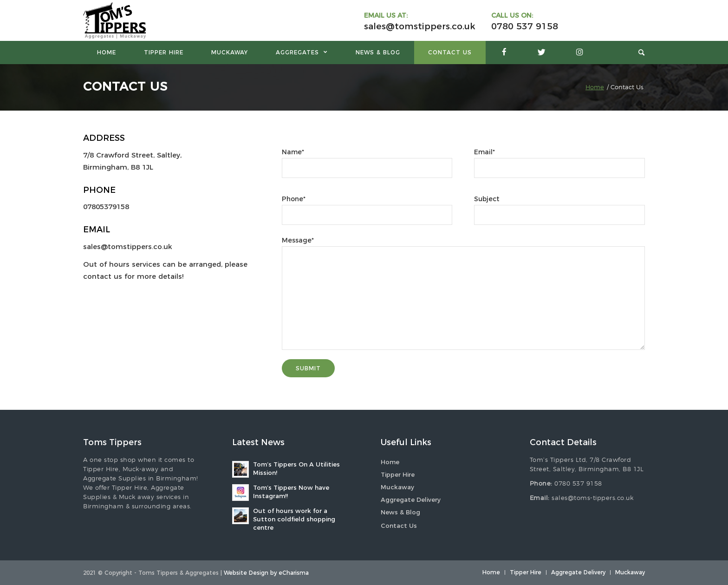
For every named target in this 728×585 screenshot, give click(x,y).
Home (390, 462)
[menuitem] (107, 53)
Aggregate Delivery (411, 500)
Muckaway (397, 487)
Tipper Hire (398, 474)
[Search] (635, 53)
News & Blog (400, 512)
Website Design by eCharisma (266, 573)
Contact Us (125, 86)
